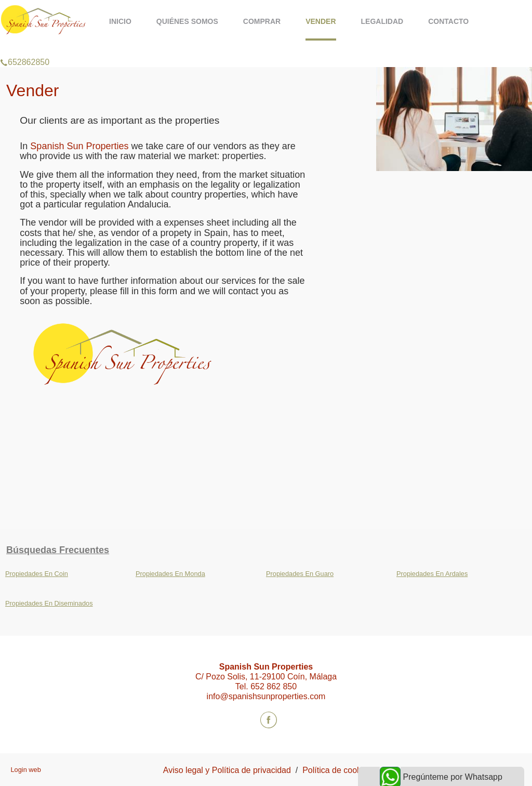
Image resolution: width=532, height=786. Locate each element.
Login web (25, 770)
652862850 (25, 49)
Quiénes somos (187, 21)
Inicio (120, 21)
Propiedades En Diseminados (49, 603)
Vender (321, 21)
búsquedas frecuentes (58, 550)
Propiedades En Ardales (432, 574)
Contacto (448, 21)
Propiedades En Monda (170, 574)
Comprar (262, 21)
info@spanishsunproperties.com (266, 696)
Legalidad (382, 21)
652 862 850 (274, 686)
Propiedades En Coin (37, 574)
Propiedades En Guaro (300, 574)
